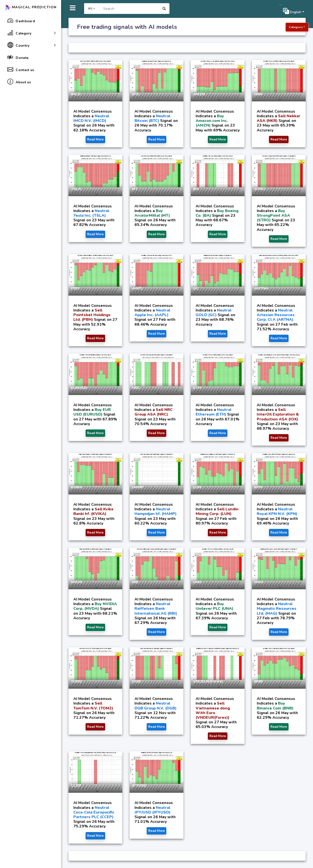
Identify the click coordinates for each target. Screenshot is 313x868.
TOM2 (76, 681)
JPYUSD (139, 785)
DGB (136, 681)
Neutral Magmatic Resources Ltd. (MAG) (277, 609)
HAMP (138, 487)
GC (196, 288)
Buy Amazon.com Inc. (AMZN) (212, 121)
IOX (258, 388)
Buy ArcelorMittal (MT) (152, 213)
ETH (197, 388)
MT (135, 189)
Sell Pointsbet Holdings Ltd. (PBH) (92, 315)
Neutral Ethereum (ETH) (213, 412)
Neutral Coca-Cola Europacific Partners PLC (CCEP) (94, 812)
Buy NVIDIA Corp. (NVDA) (95, 606)
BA (196, 189)
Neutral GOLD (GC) (213, 313)
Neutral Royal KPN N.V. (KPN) (277, 511)
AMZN (199, 94)
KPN (258, 487)
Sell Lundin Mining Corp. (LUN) (217, 511)
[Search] (129, 9)
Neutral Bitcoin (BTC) (152, 118)
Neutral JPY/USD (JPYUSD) (152, 810)
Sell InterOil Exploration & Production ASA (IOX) (278, 414)
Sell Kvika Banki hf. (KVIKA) (93, 511)
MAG (259, 582)
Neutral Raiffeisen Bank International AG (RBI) (156, 609)
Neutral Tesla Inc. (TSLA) (91, 213)
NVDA (77, 582)
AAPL (137, 288)
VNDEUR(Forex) (208, 681)
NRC (136, 388)
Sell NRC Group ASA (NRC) (154, 412)
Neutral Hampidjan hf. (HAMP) (156, 511)
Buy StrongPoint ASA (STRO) (273, 215)
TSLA (76, 189)
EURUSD (79, 388)
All (90, 9)
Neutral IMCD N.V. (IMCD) (91, 118)
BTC (136, 94)
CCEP (76, 785)
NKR (258, 94)
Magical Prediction (31, 7)
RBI (135, 582)
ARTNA (261, 288)
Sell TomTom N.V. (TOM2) (93, 706)
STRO (260, 189)
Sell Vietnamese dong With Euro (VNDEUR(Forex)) (213, 710)
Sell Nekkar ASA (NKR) (279, 118)
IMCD (76, 94)
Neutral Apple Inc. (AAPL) (152, 313)
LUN (197, 487)
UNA (197, 582)
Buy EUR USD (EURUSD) (92, 412)
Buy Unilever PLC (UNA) (214, 606)
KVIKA (77, 487)
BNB (258, 681)
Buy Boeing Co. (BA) (217, 213)
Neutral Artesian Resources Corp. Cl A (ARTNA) (276, 315)
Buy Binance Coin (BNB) (275, 706)
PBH (75, 288)
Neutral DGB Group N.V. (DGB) (156, 706)
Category (296, 27)
